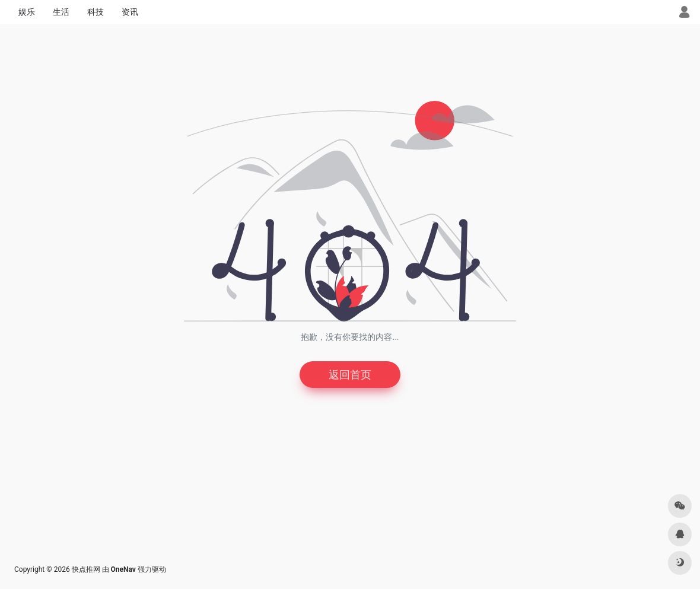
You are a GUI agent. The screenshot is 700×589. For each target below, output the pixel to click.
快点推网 (86, 569)
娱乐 (27, 12)
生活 (61, 12)
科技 (96, 12)
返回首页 (350, 375)
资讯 (130, 12)
